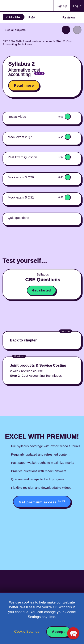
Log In (77, 6)
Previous (66, 30)
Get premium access (42, 502)
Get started (42, 290)
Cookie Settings (27, 632)
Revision (69, 17)
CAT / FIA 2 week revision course (27, 41)
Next (77, 30)
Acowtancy (20, 6)
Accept (58, 632)
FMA (32, 17)
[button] (73, 633)
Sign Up (62, 6)
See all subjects (16, 30)
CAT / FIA (13, 17)
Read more (24, 86)
